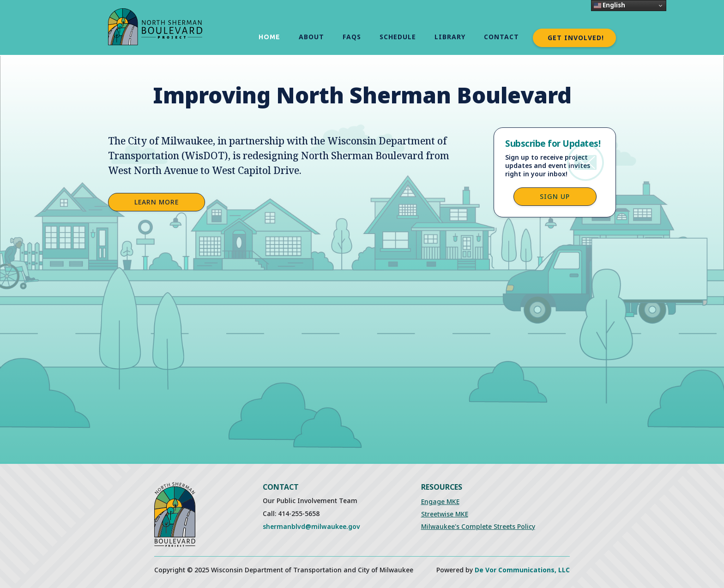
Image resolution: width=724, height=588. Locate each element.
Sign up (555, 196)
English (609, 5)
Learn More (157, 202)
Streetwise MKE (445, 514)
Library (450, 37)
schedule (398, 37)
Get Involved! (576, 38)
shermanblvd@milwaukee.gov (311, 527)
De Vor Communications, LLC (522, 570)
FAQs (352, 37)
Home (269, 37)
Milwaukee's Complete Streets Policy (478, 526)
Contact (501, 37)
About (311, 37)
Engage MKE (440, 501)
